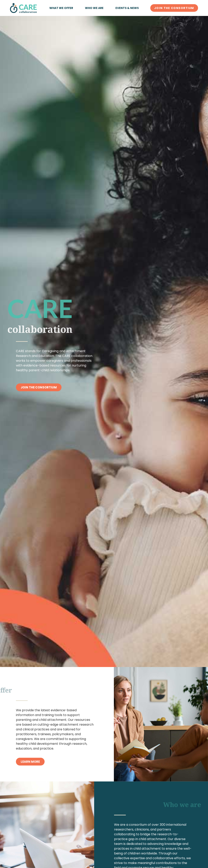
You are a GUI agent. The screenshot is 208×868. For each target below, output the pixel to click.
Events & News (127, 8)
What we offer (61, 8)
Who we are (94, 8)
